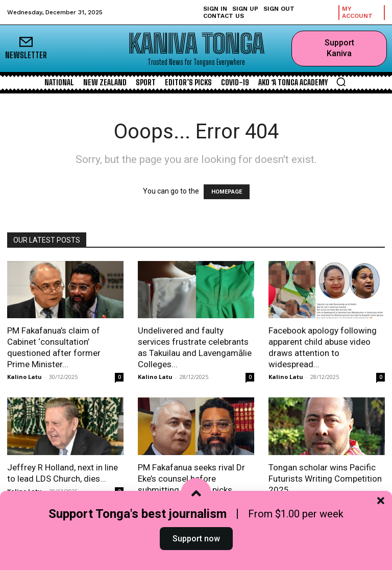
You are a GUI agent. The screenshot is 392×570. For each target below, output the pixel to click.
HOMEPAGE (227, 192)
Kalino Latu (24, 377)
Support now (196, 546)
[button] (341, 82)
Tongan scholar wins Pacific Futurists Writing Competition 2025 (325, 479)
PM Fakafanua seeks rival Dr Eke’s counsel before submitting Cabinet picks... (191, 479)
